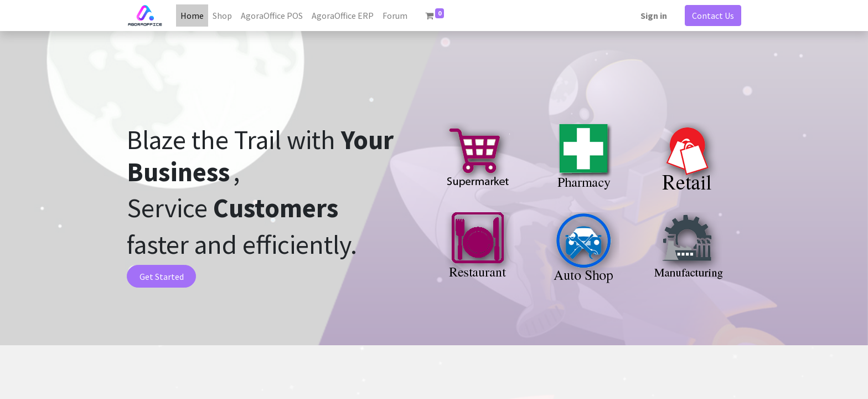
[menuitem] (192, 16)
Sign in (654, 16)
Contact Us (713, 16)
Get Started (162, 277)
